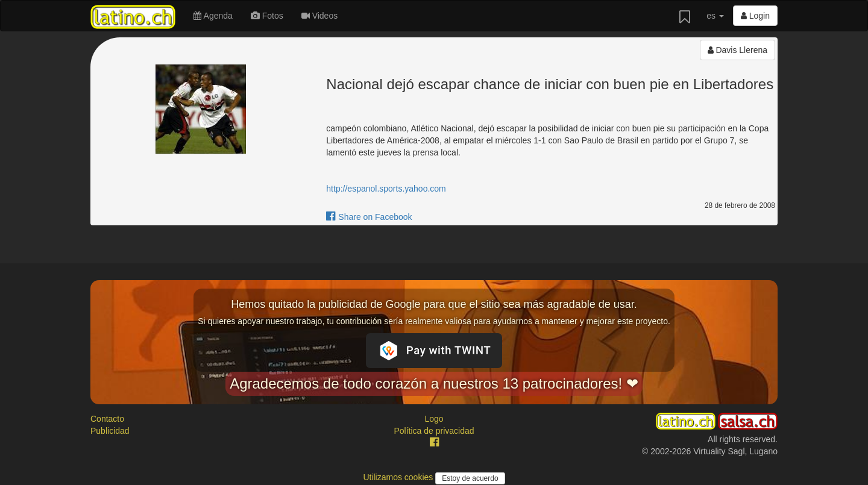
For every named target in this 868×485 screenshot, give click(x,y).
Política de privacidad (434, 431)
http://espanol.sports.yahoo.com (386, 189)
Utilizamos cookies (399, 477)
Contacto (107, 419)
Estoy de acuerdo (470, 478)
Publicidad (110, 431)
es (715, 16)
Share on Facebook (369, 217)
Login (755, 16)
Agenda (213, 16)
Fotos (267, 16)
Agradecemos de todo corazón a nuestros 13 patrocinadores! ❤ (434, 383)
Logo (434, 419)
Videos (319, 16)
